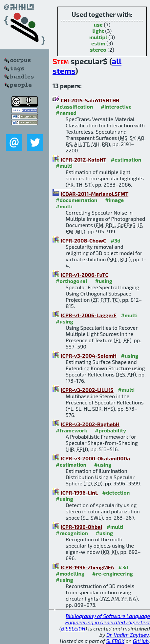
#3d (116, 240)
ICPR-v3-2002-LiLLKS (87, 390)
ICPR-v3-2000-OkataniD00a (95, 458)
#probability (110, 430)
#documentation (76, 200)
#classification (74, 106)
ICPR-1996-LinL (79, 492)
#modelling (70, 573)
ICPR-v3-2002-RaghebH (90, 424)
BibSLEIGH (73, 628)
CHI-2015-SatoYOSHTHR (90, 100)
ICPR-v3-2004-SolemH (89, 356)
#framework (72, 430)
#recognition (72, 533)
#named (66, 113)
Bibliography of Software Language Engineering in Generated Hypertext (108, 619)
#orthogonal (72, 281)
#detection (116, 492)
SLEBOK (115, 641)
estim (98, 43)
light (98, 31)
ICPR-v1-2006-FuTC (85, 275)
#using (104, 281)
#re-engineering (113, 573)
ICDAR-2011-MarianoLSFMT (95, 194)
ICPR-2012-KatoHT (84, 159)
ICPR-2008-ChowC (83, 240)
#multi (64, 166)
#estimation (126, 159)
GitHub (141, 641)
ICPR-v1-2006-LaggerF (89, 315)
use (98, 25)
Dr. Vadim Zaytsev (128, 635)
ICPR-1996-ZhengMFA (87, 567)
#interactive (116, 106)
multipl (98, 37)
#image (114, 200)
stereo (98, 50)
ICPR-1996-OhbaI (81, 527)
